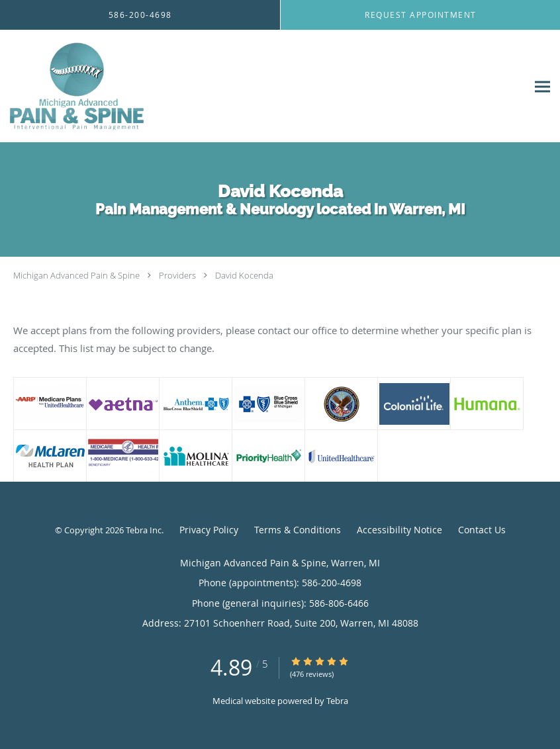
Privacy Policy (209, 530)
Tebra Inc (144, 530)
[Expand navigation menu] (542, 86)
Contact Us (482, 530)
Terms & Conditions (298, 530)
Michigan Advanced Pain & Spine (76, 275)
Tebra (337, 701)
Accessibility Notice (399, 530)
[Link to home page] (74, 86)
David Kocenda (244, 275)
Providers (177, 275)
